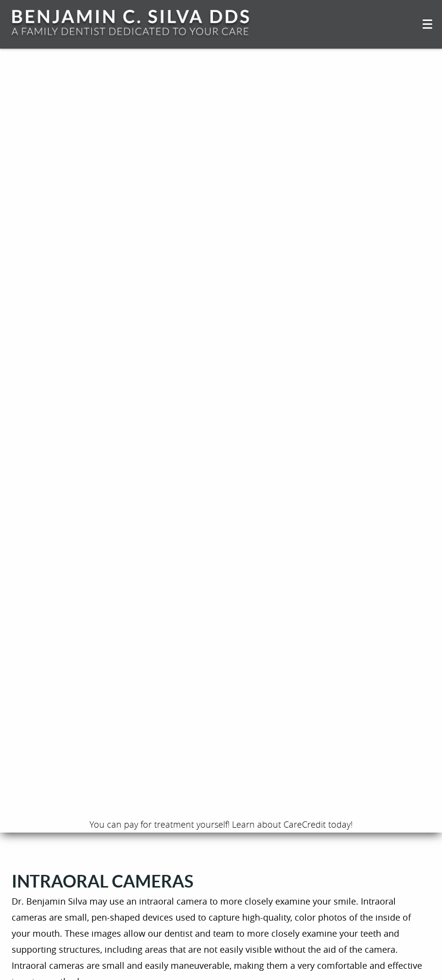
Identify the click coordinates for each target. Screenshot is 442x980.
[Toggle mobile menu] (427, 24)
